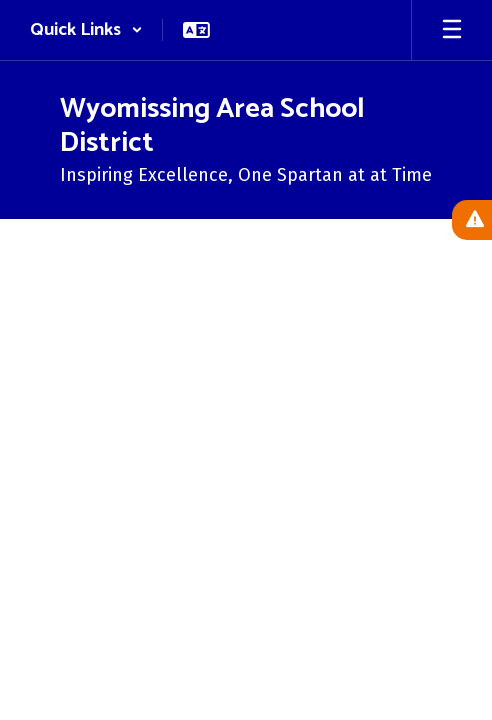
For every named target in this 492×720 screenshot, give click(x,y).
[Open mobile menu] (452, 30)
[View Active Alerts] (472, 220)
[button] (86, 30)
